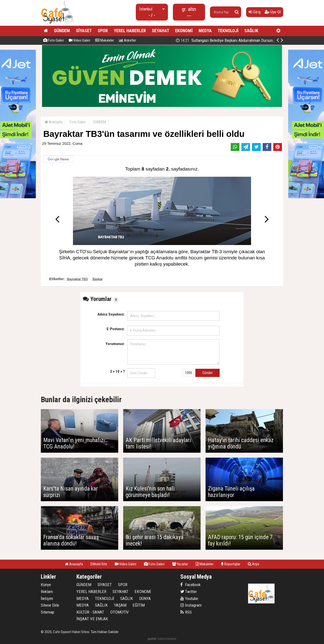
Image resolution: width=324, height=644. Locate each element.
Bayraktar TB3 (77, 279)
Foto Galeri (54, 40)
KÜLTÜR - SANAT (90, 612)
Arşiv (254, 564)
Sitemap (47, 612)
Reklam (47, 592)
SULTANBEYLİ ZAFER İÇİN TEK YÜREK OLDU (231, 40)
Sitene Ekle (50, 605)
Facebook (190, 585)
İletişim (47, 598)
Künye (46, 585)
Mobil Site (99, 564)
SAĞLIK (251, 31)
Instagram (191, 605)
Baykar (98, 279)
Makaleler (105, 40)
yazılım (152, 639)
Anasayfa (53, 122)
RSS (186, 612)
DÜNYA (145, 598)
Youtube (189, 598)
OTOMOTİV (120, 612)
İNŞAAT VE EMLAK (92, 619)
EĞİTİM (139, 605)
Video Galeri (80, 40)
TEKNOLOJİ (228, 31)
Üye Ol (273, 12)
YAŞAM (120, 605)
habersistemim (167, 639)
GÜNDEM (62, 31)
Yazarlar (180, 564)
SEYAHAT (161, 31)
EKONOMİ (184, 31)
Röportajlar (231, 564)
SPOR (103, 31)
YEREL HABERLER (130, 31)
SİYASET (84, 31)
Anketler (127, 40)
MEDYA (205, 31)
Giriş (255, 12)
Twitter (189, 592)
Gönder (208, 373)
